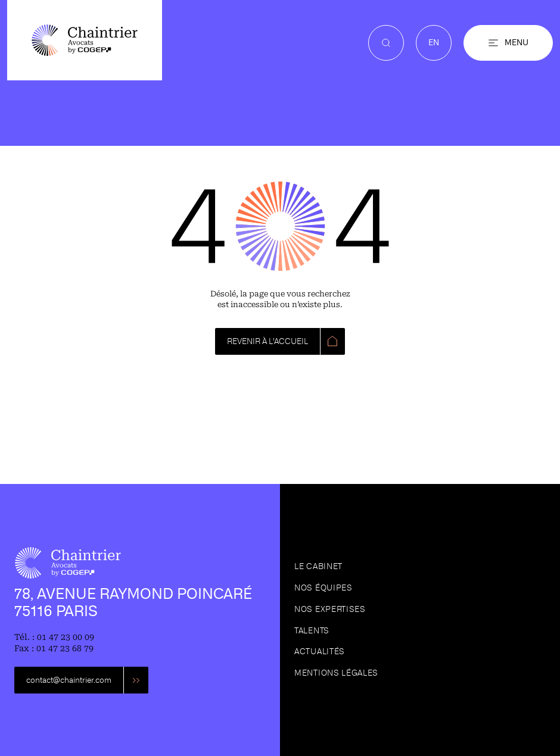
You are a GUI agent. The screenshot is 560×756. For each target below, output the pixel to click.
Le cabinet (318, 566)
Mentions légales (336, 673)
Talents (312, 631)
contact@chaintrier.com (69, 680)
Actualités (320, 652)
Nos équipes (323, 588)
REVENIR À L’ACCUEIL (267, 341)
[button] (508, 43)
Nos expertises (330, 609)
